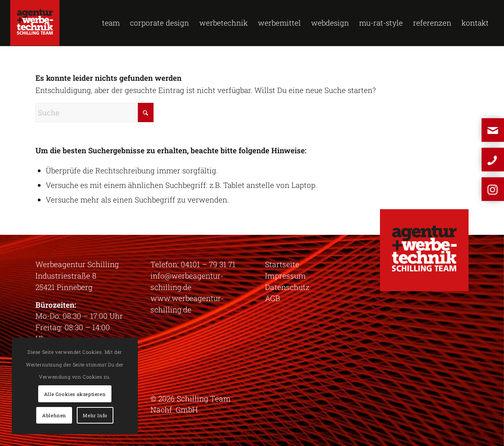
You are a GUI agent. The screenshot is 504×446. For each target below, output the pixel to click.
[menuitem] (111, 23)
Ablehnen (54, 415)
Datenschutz (287, 287)
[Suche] (94, 112)
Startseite (282, 264)
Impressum (285, 276)
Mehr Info (95, 415)
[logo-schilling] (35, 23)
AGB (272, 298)
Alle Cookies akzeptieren (75, 394)
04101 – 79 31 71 (208, 264)
